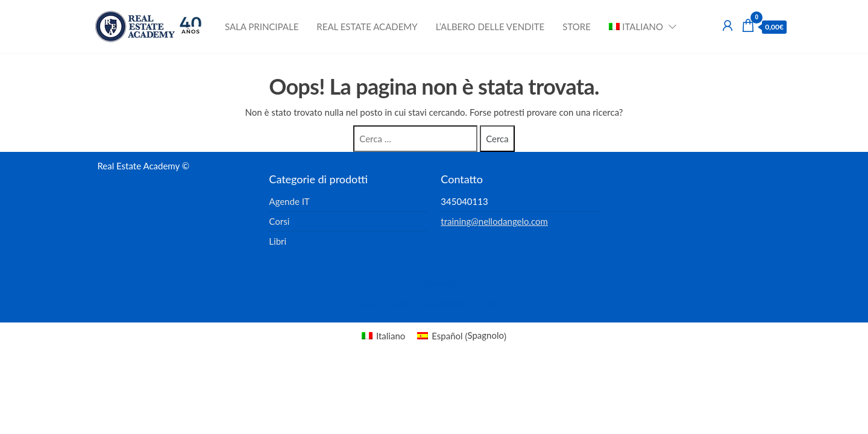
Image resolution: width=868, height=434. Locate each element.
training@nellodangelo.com (494, 221)
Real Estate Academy (367, 27)
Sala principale (262, 27)
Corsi (279, 221)
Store (577, 27)
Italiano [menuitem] (391, 336)
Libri (278, 241)
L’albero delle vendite (490, 27)
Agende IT (289, 201)
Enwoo (424, 303)
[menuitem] (639, 27)
